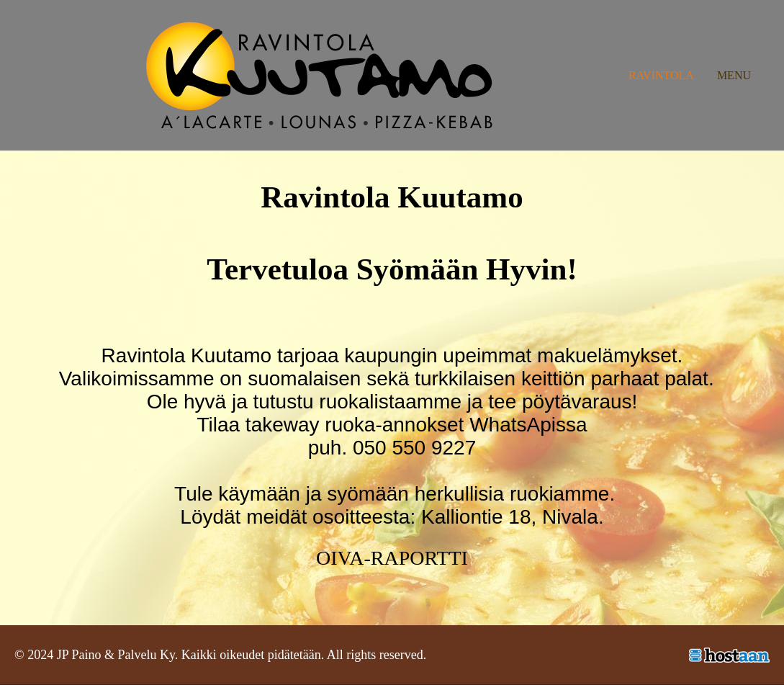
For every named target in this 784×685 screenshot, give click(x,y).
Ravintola (661, 75)
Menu (734, 75)
